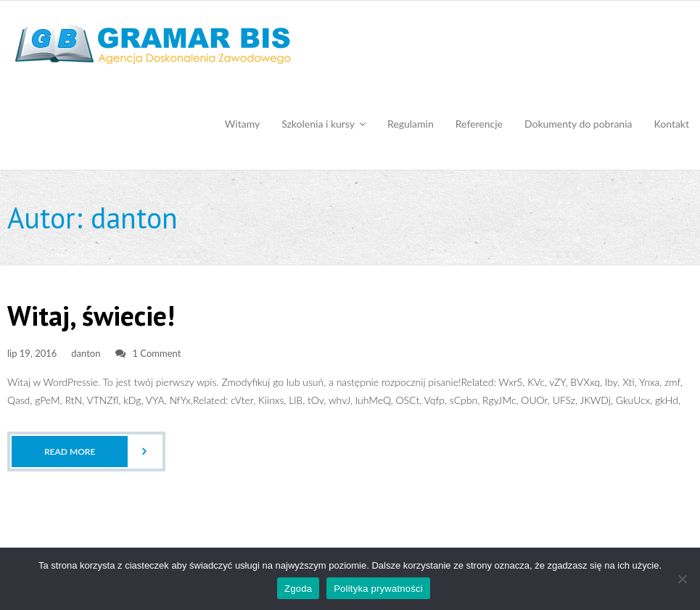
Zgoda (298, 589)
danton (86, 353)
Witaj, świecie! (91, 315)
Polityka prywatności (378, 589)
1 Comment (157, 353)
